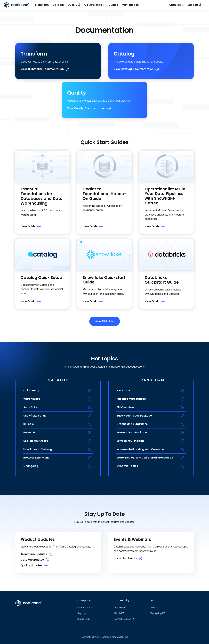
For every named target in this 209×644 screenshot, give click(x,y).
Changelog (31, 466)
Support (194, 5)
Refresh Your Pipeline (130, 441)
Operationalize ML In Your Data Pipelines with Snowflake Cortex (165, 196)
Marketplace (130, 5)
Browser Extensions (36, 458)
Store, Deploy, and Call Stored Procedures (145, 458)
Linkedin (120, 608)
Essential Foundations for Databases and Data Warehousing (42, 196)
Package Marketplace (131, 399)
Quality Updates (31, 565)
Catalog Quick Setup (41, 278)
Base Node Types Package (134, 416)
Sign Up (82, 613)
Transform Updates (34, 554)
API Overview (125, 407)
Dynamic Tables (127, 466)
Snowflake (30, 407)
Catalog (58, 5)
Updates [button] (175, 5)
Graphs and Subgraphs (132, 424)
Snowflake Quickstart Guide (104, 280)
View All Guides (105, 321)
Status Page (84, 619)
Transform (42, 5)
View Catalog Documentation (134, 69)
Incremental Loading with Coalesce (140, 449)
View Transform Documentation (42, 69)
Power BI (29, 432)
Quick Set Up (32, 390)
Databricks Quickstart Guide (162, 280)
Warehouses (32, 399)
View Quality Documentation (86, 108)
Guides (113, 5)
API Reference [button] (93, 5)
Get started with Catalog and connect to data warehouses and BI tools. (42, 289)
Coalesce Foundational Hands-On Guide (104, 194)
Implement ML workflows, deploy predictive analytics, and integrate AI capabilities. (166, 215)
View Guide (28, 226)
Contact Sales (85, 608)
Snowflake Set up (35, 416)
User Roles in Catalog (38, 449)
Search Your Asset (36, 441)
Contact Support (124, 619)
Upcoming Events (125, 558)
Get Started (124, 390)
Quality (74, 5)
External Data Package (132, 432)
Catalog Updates (32, 560)
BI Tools (28, 424)
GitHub (119, 613)
